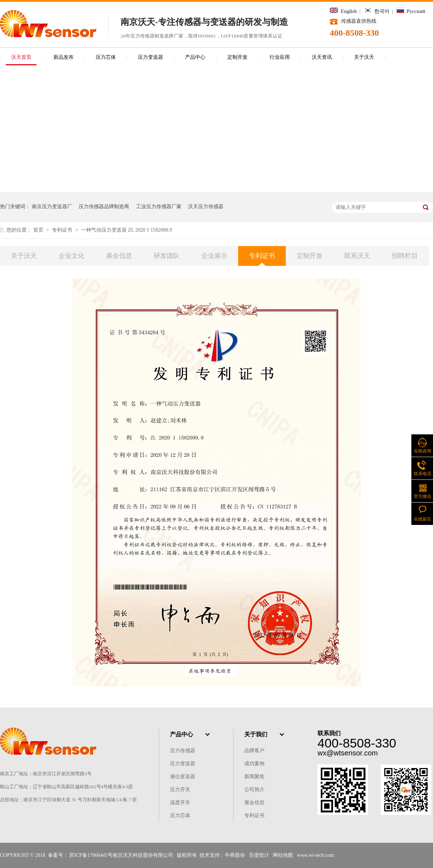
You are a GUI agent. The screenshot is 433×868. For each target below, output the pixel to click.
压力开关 (180, 790)
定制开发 (237, 57)
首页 (39, 230)
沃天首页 (21, 57)
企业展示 (214, 256)
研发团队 (167, 256)
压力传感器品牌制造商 (104, 207)
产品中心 (195, 57)
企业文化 (71, 256)
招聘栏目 (405, 256)
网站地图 (283, 855)
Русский (411, 11)
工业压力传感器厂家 (159, 207)
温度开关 (180, 803)
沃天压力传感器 (206, 207)
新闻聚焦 (254, 777)
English (343, 11)
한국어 (377, 11)
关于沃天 (364, 57)
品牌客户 (254, 751)
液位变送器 (183, 777)
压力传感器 (183, 751)
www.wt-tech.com (316, 855)
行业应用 (280, 57)
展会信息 (119, 256)
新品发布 (64, 57)
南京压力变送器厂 (52, 207)
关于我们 (256, 734)
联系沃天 (357, 256)
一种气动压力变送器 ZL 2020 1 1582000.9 (126, 230)
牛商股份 (235, 855)
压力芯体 (106, 57)
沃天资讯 (322, 57)
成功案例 (254, 764)
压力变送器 (150, 57)
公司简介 (254, 790)
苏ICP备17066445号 (91, 855)
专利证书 (63, 230)
